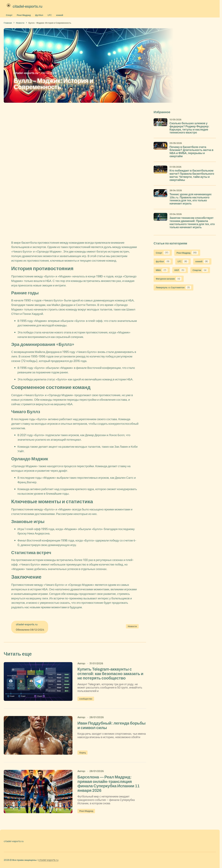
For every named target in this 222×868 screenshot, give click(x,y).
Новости (20, 23)
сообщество (86, 700)
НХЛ (180, 270)
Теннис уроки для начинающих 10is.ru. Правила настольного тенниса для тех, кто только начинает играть (191, 199)
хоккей (60, 15)
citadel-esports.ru (48, 861)
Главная (8, 23)
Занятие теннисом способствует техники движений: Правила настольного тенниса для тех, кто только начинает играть (192, 223)
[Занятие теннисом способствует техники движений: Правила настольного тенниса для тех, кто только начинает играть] (160, 220)
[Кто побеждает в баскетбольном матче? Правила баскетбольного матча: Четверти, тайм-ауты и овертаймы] (160, 172)
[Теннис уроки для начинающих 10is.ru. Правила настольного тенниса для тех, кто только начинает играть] (160, 196)
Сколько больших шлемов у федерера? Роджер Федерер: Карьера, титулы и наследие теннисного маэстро (189, 128)
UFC (50, 15)
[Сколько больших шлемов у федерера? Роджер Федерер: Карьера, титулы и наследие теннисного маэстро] (160, 125)
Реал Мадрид (24, 15)
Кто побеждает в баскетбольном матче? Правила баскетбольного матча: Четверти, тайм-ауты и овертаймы (192, 175)
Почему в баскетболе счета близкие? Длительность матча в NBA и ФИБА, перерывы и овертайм (191, 152)
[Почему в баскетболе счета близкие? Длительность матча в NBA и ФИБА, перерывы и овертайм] (160, 149)
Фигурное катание (169, 279)
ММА (162, 270)
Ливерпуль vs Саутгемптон (173, 288)
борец (82, 753)
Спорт (9, 15)
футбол (39, 15)
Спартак (200, 270)
